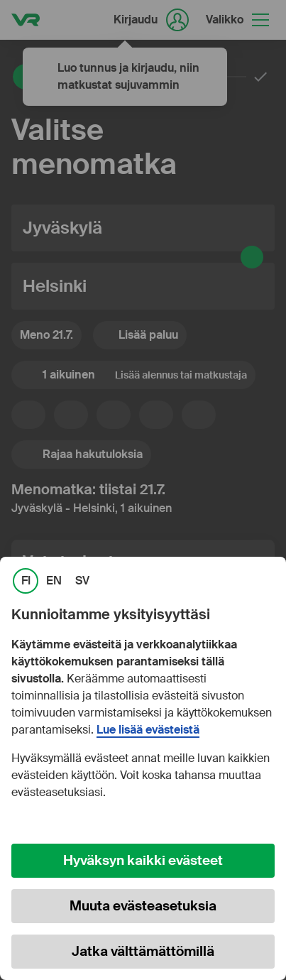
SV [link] (82, 581)
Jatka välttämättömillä (143, 951)
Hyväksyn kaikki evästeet (143, 860)
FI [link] (26, 581)
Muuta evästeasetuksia (143, 906)
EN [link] (54, 581)
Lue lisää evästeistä (148, 730)
